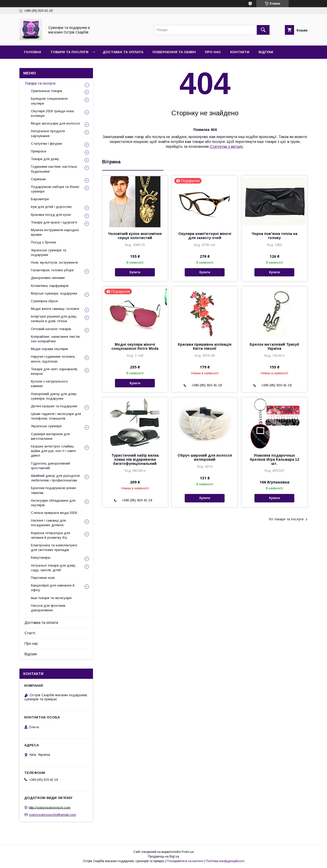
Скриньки (38, 179)
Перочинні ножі (43, 578)
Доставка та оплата (123, 52)
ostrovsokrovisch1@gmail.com (53, 815)
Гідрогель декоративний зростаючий (50, 466)
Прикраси (39, 151)
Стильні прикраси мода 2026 (54, 513)
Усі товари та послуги (286, 519)
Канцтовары (41, 557)
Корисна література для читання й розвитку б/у (50, 535)
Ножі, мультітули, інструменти (54, 262)
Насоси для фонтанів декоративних (48, 608)
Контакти (240, 52)
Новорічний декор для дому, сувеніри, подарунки (54, 396)
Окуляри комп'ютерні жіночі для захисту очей (205, 236)
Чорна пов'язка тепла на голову (275, 236)
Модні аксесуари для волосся (55, 123)
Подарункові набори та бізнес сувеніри (55, 189)
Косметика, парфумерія (50, 286)
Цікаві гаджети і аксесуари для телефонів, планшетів (56, 416)
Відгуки (266, 52)
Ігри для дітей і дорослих (51, 207)
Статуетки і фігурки (46, 144)
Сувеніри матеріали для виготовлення (50, 436)
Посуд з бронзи (43, 242)
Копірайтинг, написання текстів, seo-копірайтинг (56, 339)
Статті (30, 633)
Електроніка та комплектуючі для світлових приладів (54, 548)
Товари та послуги (69, 52)
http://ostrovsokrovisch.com (50, 807)
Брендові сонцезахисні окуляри (49, 101)
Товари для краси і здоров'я (54, 222)
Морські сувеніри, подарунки (54, 293)
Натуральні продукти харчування (48, 133)
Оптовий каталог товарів (51, 329)
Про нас (213, 52)
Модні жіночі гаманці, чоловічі (55, 309)
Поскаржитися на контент (185, 861)
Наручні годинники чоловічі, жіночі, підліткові (53, 359)
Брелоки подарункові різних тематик (54, 490)
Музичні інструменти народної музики (55, 232)
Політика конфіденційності (225, 861)
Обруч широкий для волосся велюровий (205, 457)
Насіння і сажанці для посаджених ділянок (48, 523)
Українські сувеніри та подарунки (49, 252)
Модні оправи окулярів (49, 349)
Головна (33, 52)
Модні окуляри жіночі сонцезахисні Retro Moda (135, 346)
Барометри (40, 199)
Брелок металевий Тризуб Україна (274, 346)
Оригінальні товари (46, 91)
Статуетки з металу (226, 146)
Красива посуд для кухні (51, 215)
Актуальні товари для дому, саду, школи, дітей (54, 568)
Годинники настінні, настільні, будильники (54, 169)
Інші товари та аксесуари (51, 598)
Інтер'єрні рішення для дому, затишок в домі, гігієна (54, 319)
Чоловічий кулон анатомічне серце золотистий (135, 236)
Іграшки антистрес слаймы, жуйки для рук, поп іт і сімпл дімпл (53, 451)
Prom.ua (188, 852)
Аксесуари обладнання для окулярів (53, 503)
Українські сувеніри (46, 426)
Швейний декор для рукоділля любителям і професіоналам (55, 478)
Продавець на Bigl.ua (163, 856)
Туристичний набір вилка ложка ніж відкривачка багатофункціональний (135, 459)
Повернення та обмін (174, 52)
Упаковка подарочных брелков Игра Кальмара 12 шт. (275, 459)
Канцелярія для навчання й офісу (53, 588)
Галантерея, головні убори (52, 270)
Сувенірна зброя (44, 301)
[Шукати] (263, 30)
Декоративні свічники (48, 278)
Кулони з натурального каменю (49, 384)
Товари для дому (45, 159)
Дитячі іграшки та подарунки (54, 406)
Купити (135, 272)
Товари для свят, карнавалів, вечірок (54, 371)
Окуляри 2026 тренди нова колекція (52, 113)
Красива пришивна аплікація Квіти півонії (205, 346)
